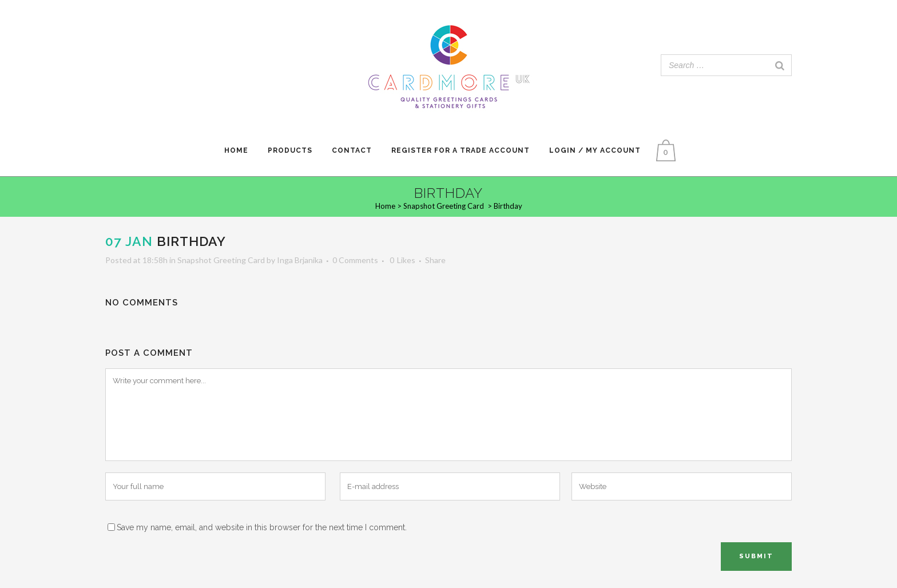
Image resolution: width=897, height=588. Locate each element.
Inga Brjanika (300, 260)
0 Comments (355, 260)
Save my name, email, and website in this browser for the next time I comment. (262, 527)
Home (385, 206)
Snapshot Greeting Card (444, 206)
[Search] (780, 65)
